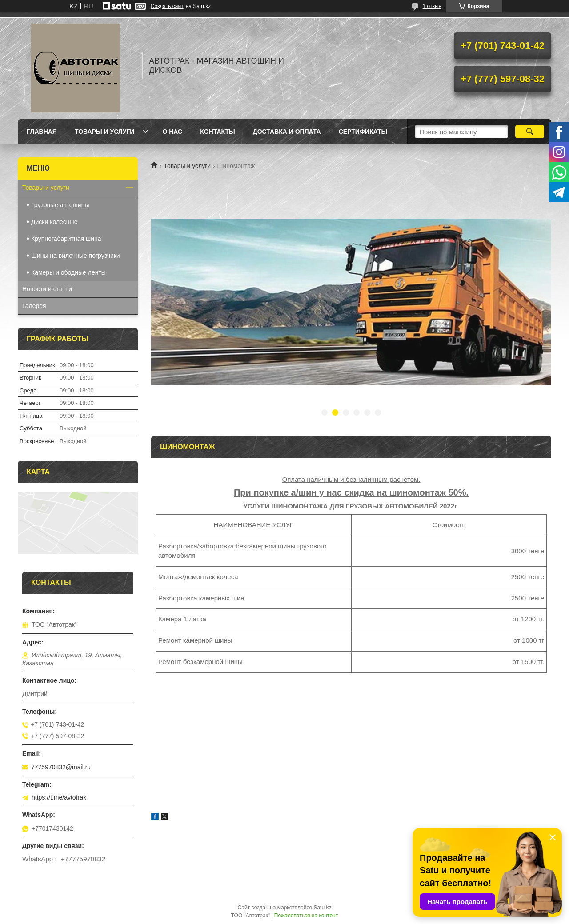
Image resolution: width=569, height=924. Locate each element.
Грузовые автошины (60, 205)
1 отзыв (432, 6)
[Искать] (530, 132)
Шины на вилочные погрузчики (76, 256)
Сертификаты (363, 132)
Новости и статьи (47, 289)
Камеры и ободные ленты (68, 272)
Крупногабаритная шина (66, 239)
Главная (42, 132)
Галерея (34, 306)
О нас (172, 132)
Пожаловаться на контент (306, 916)
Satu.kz (322, 908)
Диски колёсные (54, 222)
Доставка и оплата (287, 132)
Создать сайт (167, 6)
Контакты (217, 132)
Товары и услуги (105, 132)
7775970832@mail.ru (61, 767)
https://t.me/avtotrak (59, 797)
